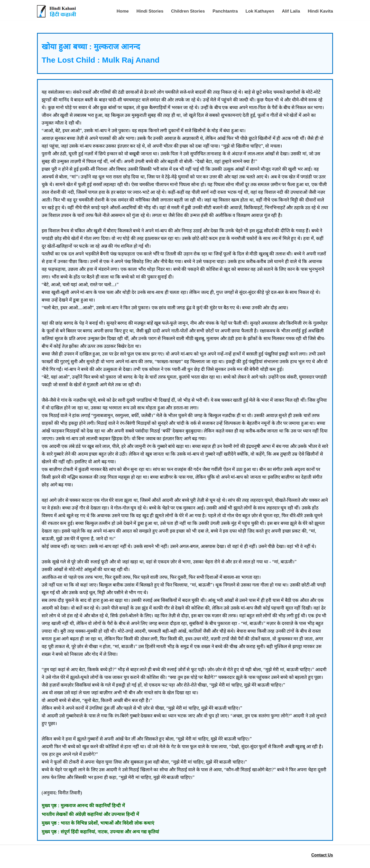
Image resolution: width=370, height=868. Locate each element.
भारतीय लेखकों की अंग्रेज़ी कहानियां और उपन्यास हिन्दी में (90, 814)
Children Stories (188, 11)
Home (123, 11)
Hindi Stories (150, 11)
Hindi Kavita (320, 11)
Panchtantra (225, 11)
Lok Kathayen (260, 11)
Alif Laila (291, 11)
